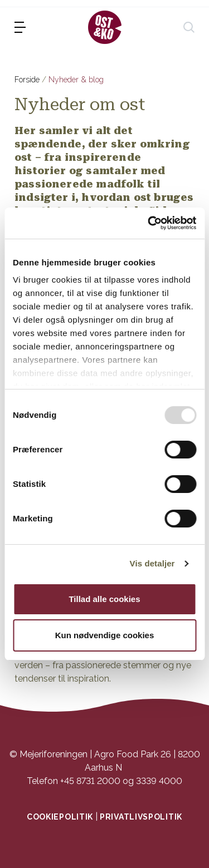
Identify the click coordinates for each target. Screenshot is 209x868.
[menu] (20, 27)
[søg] (189, 27)
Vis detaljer (152, 563)
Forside (27, 80)
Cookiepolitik (60, 817)
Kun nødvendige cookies (105, 635)
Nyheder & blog (76, 80)
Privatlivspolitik (141, 817)
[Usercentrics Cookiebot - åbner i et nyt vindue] (149, 223)
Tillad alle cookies (104, 599)
